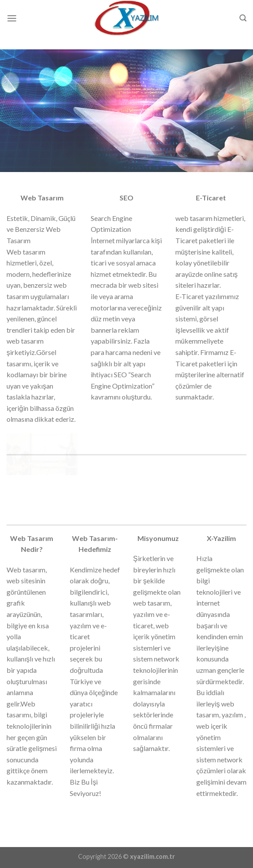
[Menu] (12, 18)
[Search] (243, 18)
